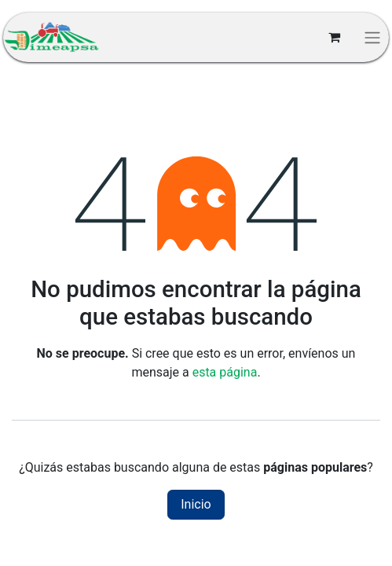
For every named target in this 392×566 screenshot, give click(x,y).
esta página (225, 372)
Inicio (196, 504)
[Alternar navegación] (372, 37)
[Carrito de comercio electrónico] (334, 37)
